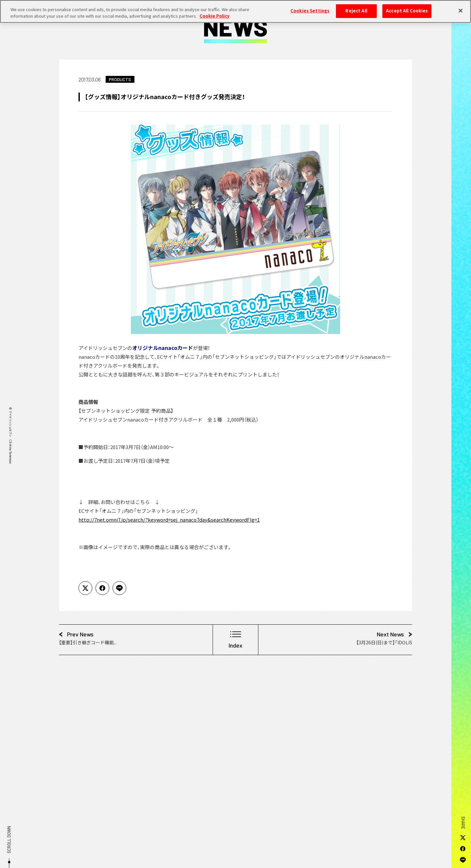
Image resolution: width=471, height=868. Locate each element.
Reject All (356, 8)
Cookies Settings (310, 8)
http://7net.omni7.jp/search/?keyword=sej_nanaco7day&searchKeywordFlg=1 (169, 520)
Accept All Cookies (407, 8)
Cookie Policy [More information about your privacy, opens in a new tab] (214, 12)
